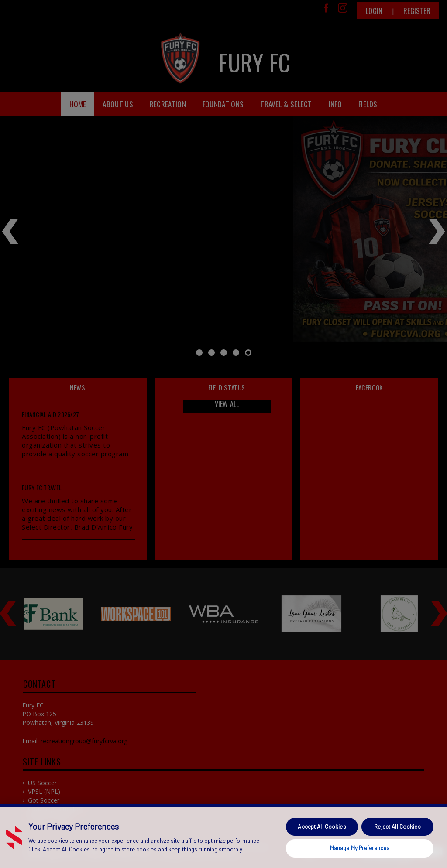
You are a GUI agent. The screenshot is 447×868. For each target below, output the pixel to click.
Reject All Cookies (397, 827)
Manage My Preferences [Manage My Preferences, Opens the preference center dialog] (360, 848)
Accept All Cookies (322, 827)
